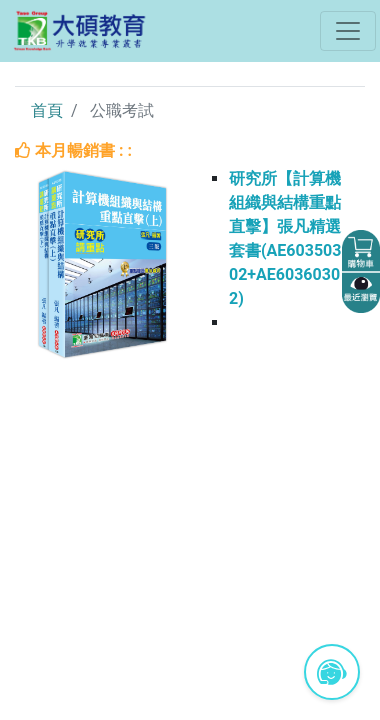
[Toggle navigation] (348, 31)
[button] (361, 250)
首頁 (47, 110)
